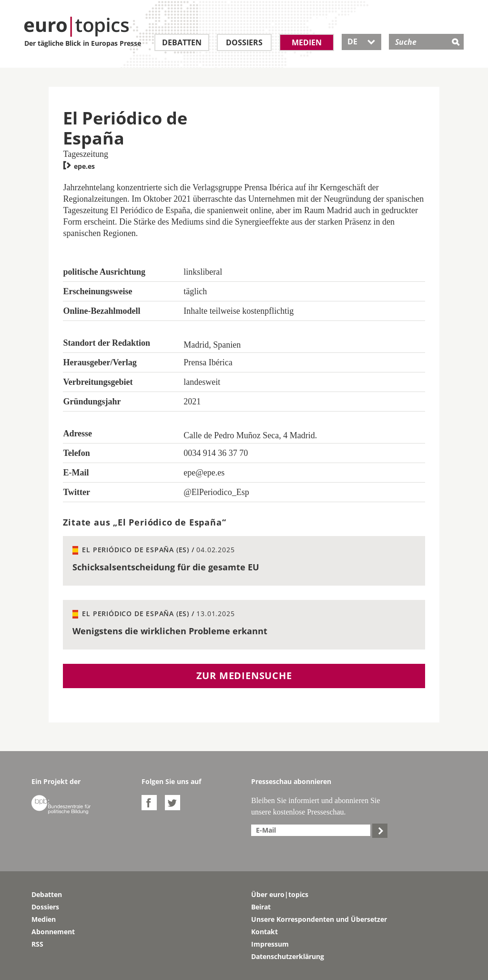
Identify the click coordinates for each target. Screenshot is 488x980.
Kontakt (264, 932)
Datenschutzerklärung (288, 956)
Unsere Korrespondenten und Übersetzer (319, 919)
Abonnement (53, 932)
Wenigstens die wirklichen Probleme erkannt (170, 631)
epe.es (79, 166)
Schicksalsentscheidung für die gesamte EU (166, 567)
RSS (37, 944)
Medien (307, 42)
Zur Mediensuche (244, 676)
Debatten (182, 42)
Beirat (261, 907)
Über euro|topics (280, 894)
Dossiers (244, 42)
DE (361, 41)
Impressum (270, 944)
